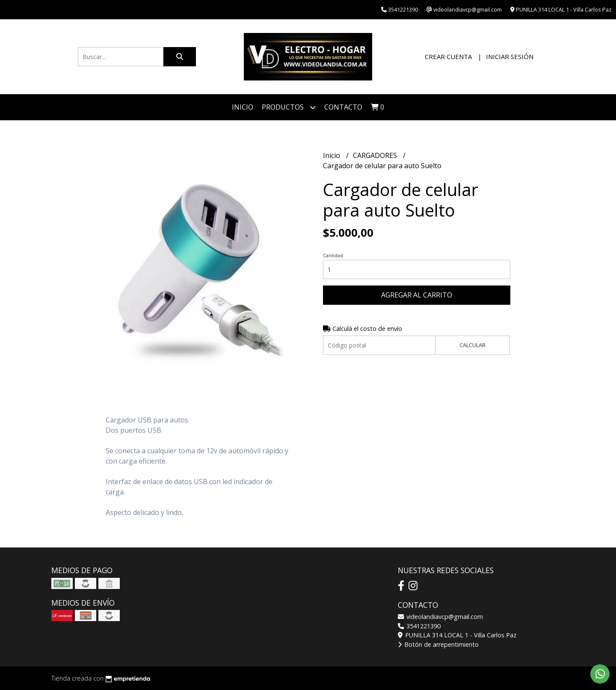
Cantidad (333, 255)
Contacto (343, 107)
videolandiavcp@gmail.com (440, 617)
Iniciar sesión (510, 57)
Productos (289, 107)
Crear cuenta (448, 57)
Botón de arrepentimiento (438, 644)
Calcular (472, 345)
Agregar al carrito (417, 295)
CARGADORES (376, 155)
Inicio (243, 107)
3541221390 (419, 626)
